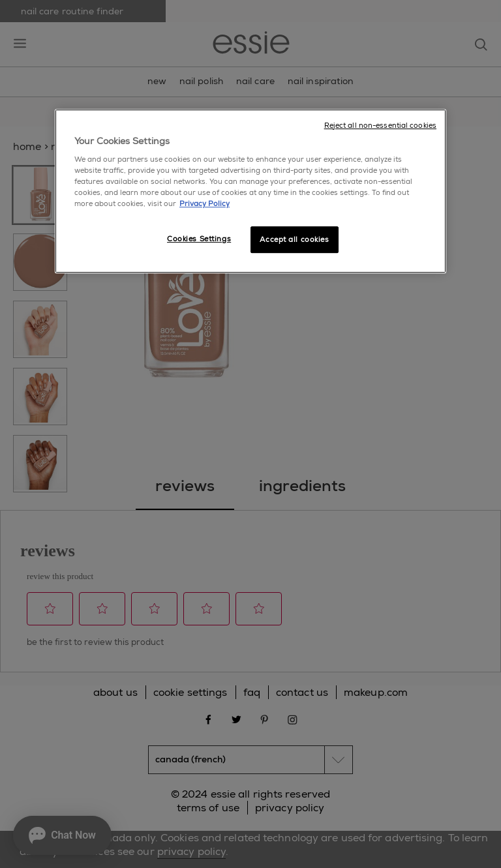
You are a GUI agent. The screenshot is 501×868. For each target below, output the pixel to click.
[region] (250, 191)
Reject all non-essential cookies (380, 126)
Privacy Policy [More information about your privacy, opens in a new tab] (205, 204)
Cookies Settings (199, 239)
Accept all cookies (294, 240)
